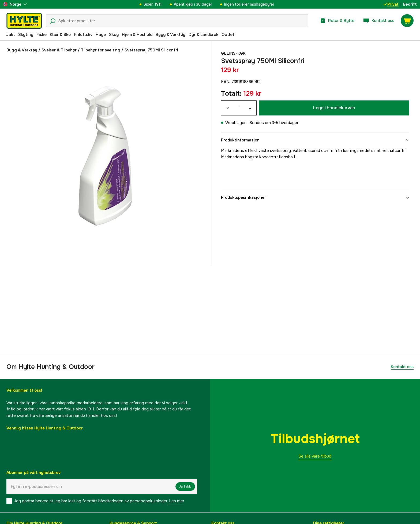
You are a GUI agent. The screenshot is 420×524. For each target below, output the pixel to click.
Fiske (42, 35)
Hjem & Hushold (137, 35)
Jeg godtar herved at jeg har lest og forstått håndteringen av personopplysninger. (99, 501)
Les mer (177, 501)
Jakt (11, 35)
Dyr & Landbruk (203, 35)
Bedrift (410, 4)
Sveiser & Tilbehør (59, 50)
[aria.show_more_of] (15, 4)
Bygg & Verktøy (170, 35)
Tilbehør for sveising (101, 50)
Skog (114, 35)
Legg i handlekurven (334, 108)
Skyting (26, 35)
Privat (391, 4)
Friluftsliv (83, 35)
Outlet (228, 35)
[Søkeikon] (53, 21)
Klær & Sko (60, 35)
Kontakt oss (402, 367)
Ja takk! (185, 486)
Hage (101, 35)
